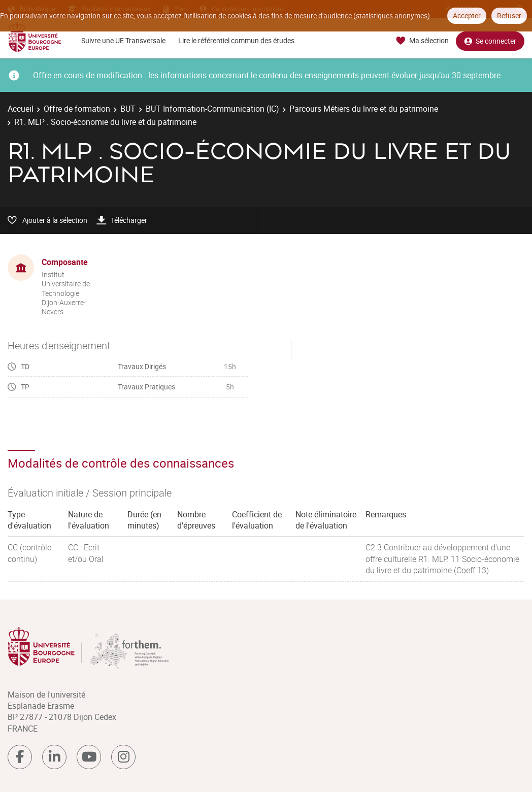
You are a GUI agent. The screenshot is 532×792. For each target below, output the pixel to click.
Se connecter (490, 41)
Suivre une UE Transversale (123, 40)
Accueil (21, 109)
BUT (128, 109)
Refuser (509, 15)
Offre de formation (77, 109)
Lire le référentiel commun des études (236, 40)
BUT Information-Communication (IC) (212, 109)
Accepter (467, 15)
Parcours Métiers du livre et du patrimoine (364, 109)
